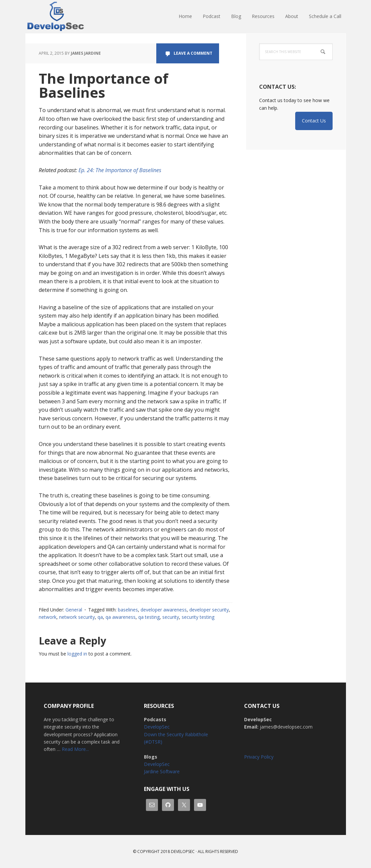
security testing (198, 617)
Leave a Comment (193, 53)
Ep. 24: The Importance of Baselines (120, 170)
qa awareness (121, 617)
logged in (77, 654)
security (171, 617)
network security (77, 617)
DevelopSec (69, 17)
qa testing (149, 617)
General (74, 610)
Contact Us (314, 121)
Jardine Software (162, 771)
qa (100, 617)
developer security (209, 610)
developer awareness (164, 610)
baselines (128, 610)
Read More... (75, 749)
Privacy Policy (259, 757)
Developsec (183, 851)
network (48, 617)
